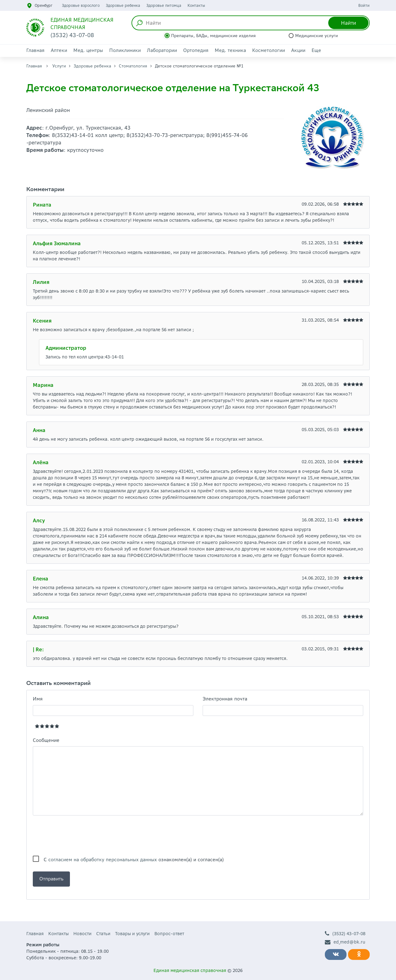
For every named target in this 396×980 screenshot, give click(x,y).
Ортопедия (196, 50)
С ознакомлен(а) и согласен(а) (134, 860)
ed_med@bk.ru (345, 942)
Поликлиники (125, 50)
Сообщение (46, 740)
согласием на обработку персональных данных (103, 860)
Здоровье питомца (164, 5)
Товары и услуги (132, 934)
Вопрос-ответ (169, 934)
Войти (364, 5)
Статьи (103, 934)
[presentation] (80, 836)
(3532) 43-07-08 (345, 934)
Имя (38, 699)
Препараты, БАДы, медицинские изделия (213, 36)
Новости (82, 934)
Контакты (196, 5)
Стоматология (133, 66)
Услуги (59, 66)
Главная (35, 50)
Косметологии (269, 50)
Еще (316, 50)
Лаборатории (162, 50)
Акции (298, 50)
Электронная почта (225, 699)
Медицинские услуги (316, 36)
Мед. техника (230, 50)
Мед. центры (88, 50)
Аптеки (59, 50)
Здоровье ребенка (123, 5)
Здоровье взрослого (81, 5)
